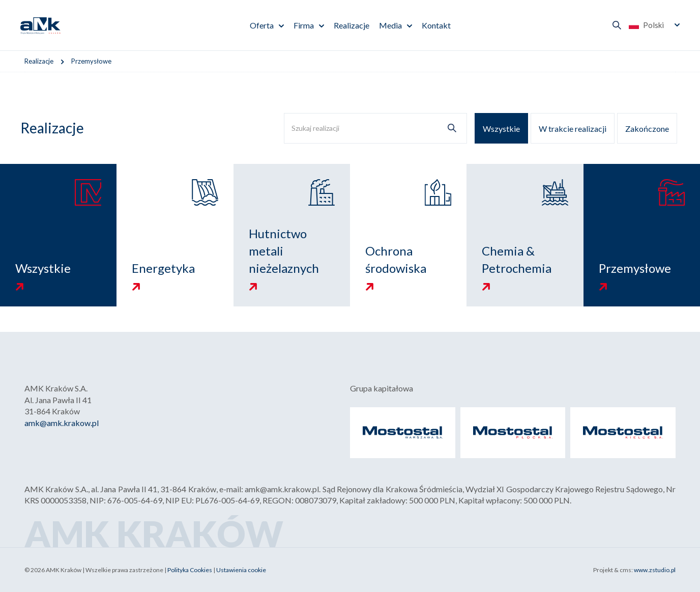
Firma (304, 25)
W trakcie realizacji (573, 129)
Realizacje (352, 25)
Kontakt (436, 25)
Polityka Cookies (190, 570)
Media (390, 25)
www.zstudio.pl (655, 570)
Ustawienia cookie (241, 570)
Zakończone (647, 129)
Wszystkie (501, 129)
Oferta (262, 25)
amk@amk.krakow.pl (62, 423)
